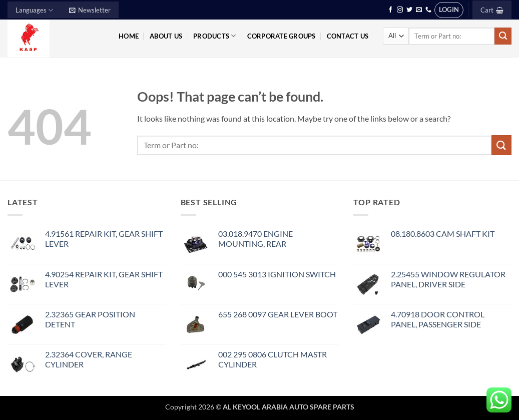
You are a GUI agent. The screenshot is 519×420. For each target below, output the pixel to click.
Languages (34, 10)
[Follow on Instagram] (400, 10)
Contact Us (348, 36)
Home (129, 36)
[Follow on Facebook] (390, 10)
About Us (166, 36)
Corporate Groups (282, 36)
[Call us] (428, 10)
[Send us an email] (419, 10)
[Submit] (503, 36)
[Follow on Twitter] (409, 10)
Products (215, 36)
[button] (90, 10)
